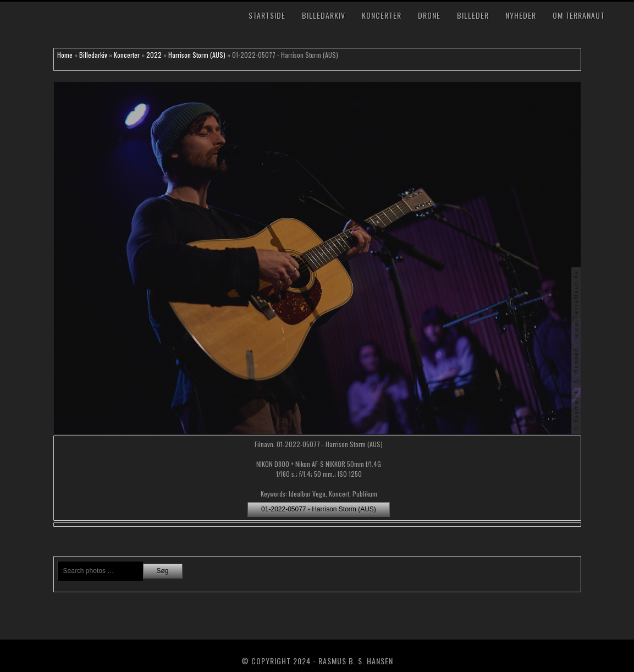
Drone (429, 15)
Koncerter (382, 15)
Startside (267, 15)
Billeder (473, 15)
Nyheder (521, 15)
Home (65, 55)
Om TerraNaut (579, 15)
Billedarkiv (324, 15)
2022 (154, 55)
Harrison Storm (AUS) (197, 55)
